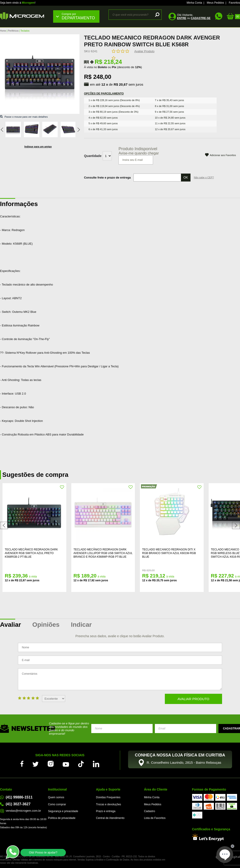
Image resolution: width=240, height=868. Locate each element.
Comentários (120, 679)
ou (194, 18)
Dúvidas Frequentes (108, 797)
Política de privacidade (62, 818)
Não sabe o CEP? (204, 177)
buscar (157, 15)
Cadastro (150, 811)
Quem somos (56, 797)
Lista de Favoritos (155, 818)
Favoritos (234, 3)
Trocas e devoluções (109, 804)
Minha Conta (194, 3)
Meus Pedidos (215, 3)
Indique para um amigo (38, 147)
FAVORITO (62, 487)
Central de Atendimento (110, 818)
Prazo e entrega (106, 811)
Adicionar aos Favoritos (223, 155)
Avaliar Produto (145, 51)
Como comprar (57, 804)
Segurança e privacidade (63, 811)
